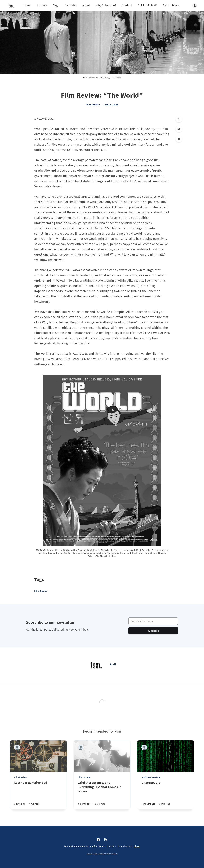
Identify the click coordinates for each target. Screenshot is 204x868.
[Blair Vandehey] (81, 747)
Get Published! (147, 5)
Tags (56, 5)
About (86, 5)
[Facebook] (179, 139)
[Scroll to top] (179, 119)
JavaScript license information (102, 854)
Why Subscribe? (106, 5)
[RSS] (106, 840)
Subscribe (153, 631)
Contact (127, 5)
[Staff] (96, 666)
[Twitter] (179, 129)
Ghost (137, 846)
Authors (42, 5)
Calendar (71, 5)
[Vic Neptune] (17, 747)
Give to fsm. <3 (172, 5)
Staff (113, 664)
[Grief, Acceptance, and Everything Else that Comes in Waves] (102, 795)
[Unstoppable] (166, 795)
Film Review (93, 105)
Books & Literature (151, 777)
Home (27, 5)
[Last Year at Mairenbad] (38, 795)
